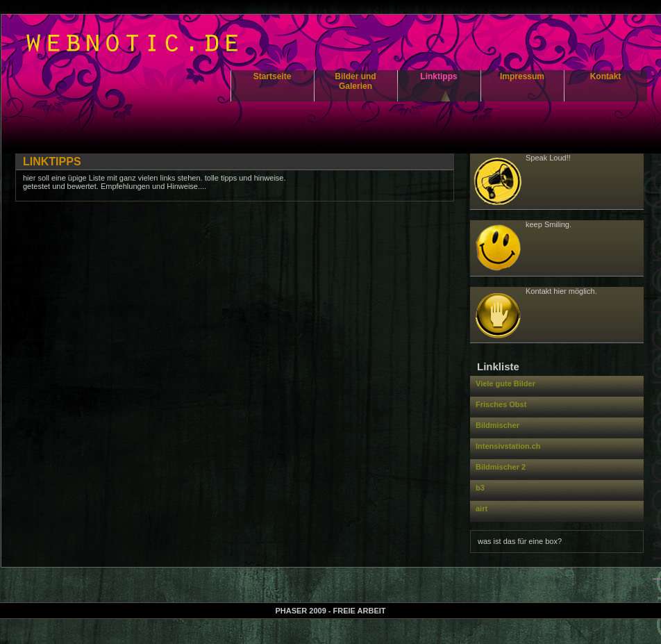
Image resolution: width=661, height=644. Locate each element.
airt (482, 509)
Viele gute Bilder (505, 383)
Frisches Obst (501, 404)
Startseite (273, 76)
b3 (480, 488)
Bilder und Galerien (355, 81)
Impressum (522, 76)
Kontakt (606, 76)
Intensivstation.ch (508, 446)
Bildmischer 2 (501, 467)
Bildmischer (497, 425)
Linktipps (438, 76)
